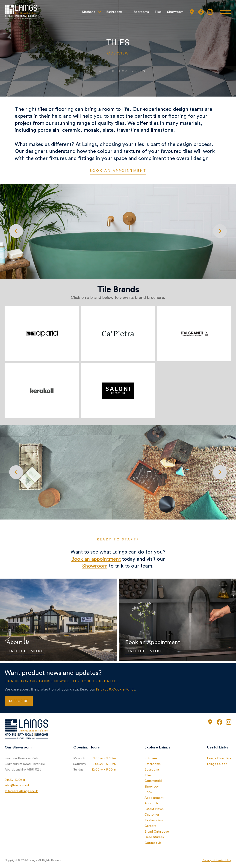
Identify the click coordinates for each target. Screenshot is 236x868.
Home (125, 71)
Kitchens (88, 12)
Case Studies (154, 837)
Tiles (158, 12)
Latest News (154, 809)
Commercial (153, 781)
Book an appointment (118, 171)
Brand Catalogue (157, 832)
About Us (151, 803)
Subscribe (19, 701)
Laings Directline (219, 758)
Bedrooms (141, 12)
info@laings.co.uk (17, 785)
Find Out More (25, 651)
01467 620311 (15, 780)
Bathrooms (114, 12)
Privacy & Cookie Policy (115, 689)
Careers (150, 826)
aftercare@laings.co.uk (21, 791)
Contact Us (153, 843)
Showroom (175, 12)
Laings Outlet (217, 764)
